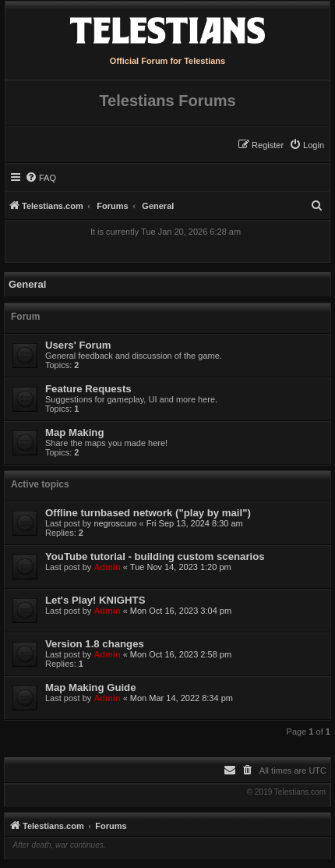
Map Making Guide (91, 687)
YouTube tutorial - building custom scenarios (155, 556)
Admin (107, 567)
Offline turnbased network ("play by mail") (148, 513)
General (27, 284)
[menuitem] (307, 145)
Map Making (74, 432)
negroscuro (115, 523)
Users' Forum (78, 345)
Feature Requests (88, 389)
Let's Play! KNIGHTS (95, 600)
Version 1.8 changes (95, 644)
